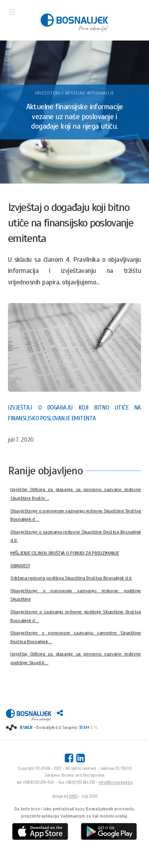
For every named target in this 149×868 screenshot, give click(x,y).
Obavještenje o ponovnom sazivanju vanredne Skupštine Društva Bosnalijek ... (76, 637)
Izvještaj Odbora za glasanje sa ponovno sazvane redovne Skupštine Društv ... (76, 494)
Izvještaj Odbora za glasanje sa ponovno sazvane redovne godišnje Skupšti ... (76, 658)
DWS (73, 796)
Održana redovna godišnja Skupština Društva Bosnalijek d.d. (71, 578)
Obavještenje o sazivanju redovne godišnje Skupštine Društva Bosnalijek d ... (76, 616)
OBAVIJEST (20, 566)
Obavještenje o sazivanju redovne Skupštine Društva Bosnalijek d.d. (76, 536)
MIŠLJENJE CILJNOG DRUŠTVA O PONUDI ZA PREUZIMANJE (65, 553)
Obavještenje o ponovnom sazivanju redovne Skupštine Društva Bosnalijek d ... (76, 515)
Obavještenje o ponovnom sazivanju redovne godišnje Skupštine (76, 595)
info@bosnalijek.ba (115, 782)
